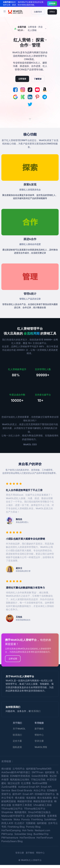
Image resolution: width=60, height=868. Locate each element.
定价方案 (17, 741)
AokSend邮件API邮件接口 (16, 772)
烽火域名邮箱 (44, 798)
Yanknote (7, 819)
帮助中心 (39, 735)
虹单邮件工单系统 (22, 805)
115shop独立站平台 (12, 809)
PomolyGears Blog (12, 841)
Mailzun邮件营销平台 (13, 816)
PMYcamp (7, 834)
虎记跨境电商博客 (36, 816)
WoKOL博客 (41, 747)
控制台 (52, 12)
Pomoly (26, 819)
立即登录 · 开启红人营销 (28, 29)
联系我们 (36, 711)
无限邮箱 (31, 823)
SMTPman (38, 772)
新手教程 (39, 729)
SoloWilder (50, 819)
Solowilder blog (23, 834)
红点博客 (26, 783)
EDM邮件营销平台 (45, 794)
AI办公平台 (40, 790)
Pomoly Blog (33, 827)
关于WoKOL (19, 729)
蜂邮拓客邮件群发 (43, 801)
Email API (28, 794)
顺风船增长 (21, 812)
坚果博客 (52, 816)
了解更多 (38, 79)
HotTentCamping (11, 830)
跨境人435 (7, 823)
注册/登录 (38, 12)
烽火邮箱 (6, 769)
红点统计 (19, 823)
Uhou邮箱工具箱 (42, 805)
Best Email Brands (22, 790)
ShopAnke (7, 812)
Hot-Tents (28, 830)
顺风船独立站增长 (20, 780)
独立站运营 (14, 783)
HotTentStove (27, 838)
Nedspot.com (42, 830)
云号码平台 (19, 769)
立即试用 (13, 659)
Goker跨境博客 (40, 776)
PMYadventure (10, 838)
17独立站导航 (38, 780)
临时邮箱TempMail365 (39, 769)
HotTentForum (45, 838)
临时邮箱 (50, 772)
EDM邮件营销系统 (20, 776)
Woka (17, 819)
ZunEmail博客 (9, 787)
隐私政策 (17, 747)
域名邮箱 (31, 798)
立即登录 (52, 3)
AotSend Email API (29, 787)
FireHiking (37, 819)
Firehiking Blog (16, 827)
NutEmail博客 (40, 783)
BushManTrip (41, 834)
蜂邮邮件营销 (25, 801)
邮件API (17, 794)
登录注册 (39, 741)
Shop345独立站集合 (39, 812)
